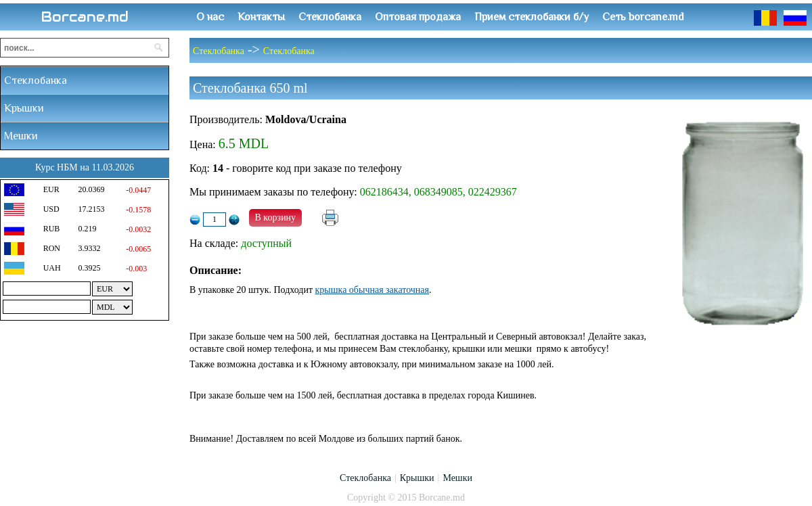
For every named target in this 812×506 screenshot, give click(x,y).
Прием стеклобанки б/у (532, 17)
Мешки (21, 136)
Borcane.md (85, 17)
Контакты (261, 17)
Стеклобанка (330, 17)
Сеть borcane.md (643, 17)
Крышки (24, 108)
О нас (210, 17)
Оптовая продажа (418, 17)
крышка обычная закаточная (372, 290)
